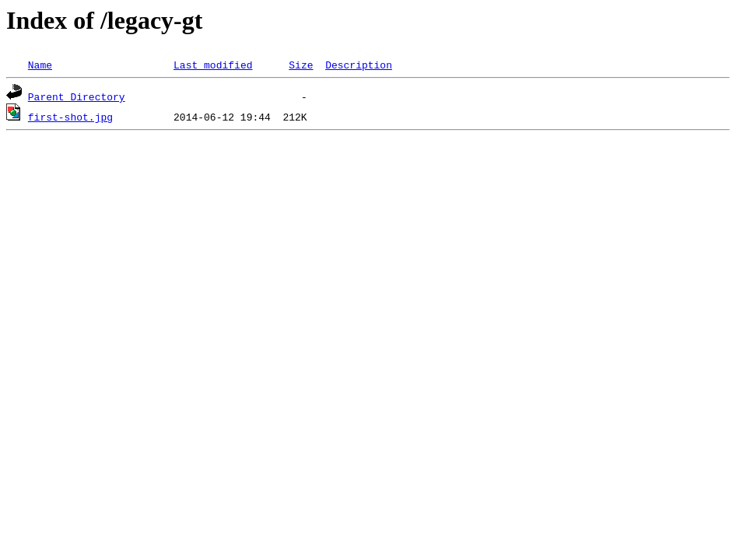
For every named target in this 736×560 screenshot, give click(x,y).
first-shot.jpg (70, 117)
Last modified (213, 65)
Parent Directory (77, 96)
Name (40, 65)
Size (301, 65)
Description (359, 65)
